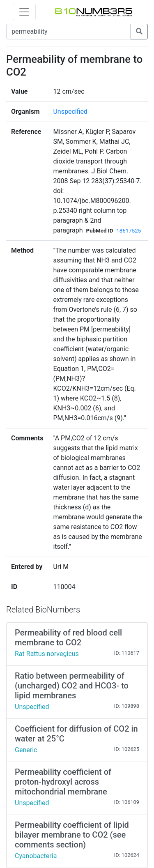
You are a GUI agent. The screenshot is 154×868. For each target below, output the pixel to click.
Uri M (61, 567)
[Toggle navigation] (24, 12)
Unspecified (70, 112)
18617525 (129, 231)
